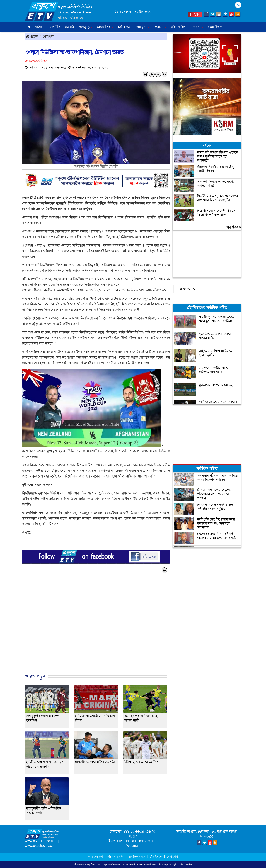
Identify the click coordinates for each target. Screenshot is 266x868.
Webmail (133, 846)
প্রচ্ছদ (32, 36)
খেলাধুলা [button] (142, 27)
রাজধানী (70, 27)
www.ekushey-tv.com (41, 846)
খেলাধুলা (48, 36)
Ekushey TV (186, 289)
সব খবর (234, 227)
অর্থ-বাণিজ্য (125, 27)
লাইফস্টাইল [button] (179, 27)
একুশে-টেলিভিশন (111, 864)
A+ (164, 74)
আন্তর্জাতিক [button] (105, 27)
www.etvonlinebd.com (41, 841)
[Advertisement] (96, 627)
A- (152, 74)
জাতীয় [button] (40, 27)
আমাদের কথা (96, 857)
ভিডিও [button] (198, 27)
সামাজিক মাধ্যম (137, 857)
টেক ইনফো (157, 857)
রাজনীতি (55, 27)
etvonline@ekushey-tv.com (137, 841)
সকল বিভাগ (216, 27)
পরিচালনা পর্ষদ (115, 857)
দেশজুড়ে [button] (86, 27)
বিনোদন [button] (160, 27)
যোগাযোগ (172, 857)
